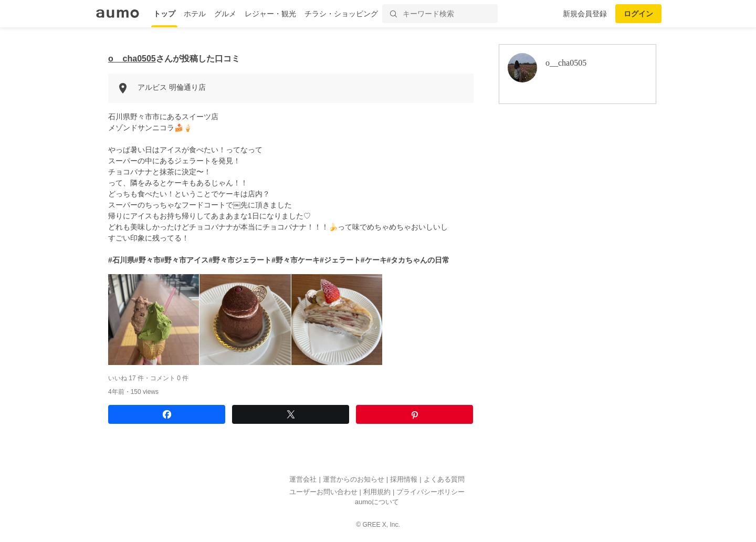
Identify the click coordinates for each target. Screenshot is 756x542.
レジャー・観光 (270, 14)
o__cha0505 (132, 59)
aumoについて (377, 502)
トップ (164, 14)
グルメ (225, 14)
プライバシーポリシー (430, 492)
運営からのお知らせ (354, 480)
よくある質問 (444, 480)
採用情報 (404, 480)
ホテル (195, 14)
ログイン (638, 14)
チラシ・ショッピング (341, 14)
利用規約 (377, 492)
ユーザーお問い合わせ (323, 492)
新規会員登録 (585, 14)
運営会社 (303, 480)
